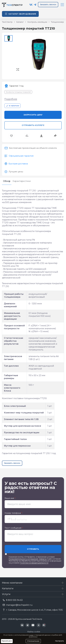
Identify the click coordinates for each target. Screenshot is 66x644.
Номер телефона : (14, 513)
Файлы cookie (34, 632)
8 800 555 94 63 (14, 600)
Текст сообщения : (14, 528)
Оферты (43, 559)
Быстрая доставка (18, 164)
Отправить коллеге (33, 125)
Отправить (33, 549)
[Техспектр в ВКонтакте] (31, 5)
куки (31, 635)
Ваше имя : (10, 498)
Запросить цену (33, 115)
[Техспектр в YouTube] (33, 625)
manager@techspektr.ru (19, 605)
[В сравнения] (27, 136)
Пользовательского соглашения (23, 559)
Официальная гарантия (21, 156)
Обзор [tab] (7, 181)
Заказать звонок (48, 5)
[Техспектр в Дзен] (39, 625)
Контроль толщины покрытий (18, 92)
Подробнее (11, 99)
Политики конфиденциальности (34, 563)
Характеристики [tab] (22, 181)
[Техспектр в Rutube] (44, 625)
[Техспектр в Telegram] (35, 5)
